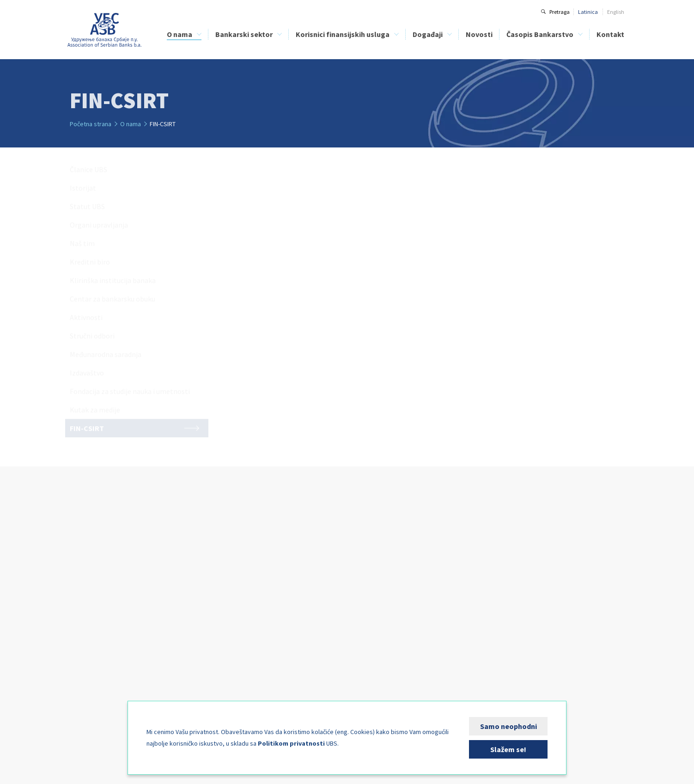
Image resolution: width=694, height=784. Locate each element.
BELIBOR (185, 588)
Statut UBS (82, 578)
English (616, 12)
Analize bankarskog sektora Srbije (215, 598)
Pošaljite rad (496, 609)
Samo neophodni (508, 726)
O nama (180, 34)
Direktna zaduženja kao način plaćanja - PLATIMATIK (315, 613)
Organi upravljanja (92, 588)
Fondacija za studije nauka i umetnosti (116, 680)
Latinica (588, 12)
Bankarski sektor (244, 34)
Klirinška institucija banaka (102, 619)
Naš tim (79, 598)
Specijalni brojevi (501, 598)
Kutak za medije (89, 690)
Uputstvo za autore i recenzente (518, 568)
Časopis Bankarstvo (540, 34)
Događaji (428, 34)
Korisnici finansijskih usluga (343, 34)
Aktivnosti (82, 639)
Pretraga (560, 12)
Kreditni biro (84, 609)
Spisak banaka (284, 558)
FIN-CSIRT (81, 700)
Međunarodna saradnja (98, 659)
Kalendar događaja (405, 558)
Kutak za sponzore (403, 568)
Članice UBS (84, 558)
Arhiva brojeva (498, 588)
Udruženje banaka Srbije (105, 30)
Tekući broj (493, 578)
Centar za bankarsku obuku (102, 629)
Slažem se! (508, 749)
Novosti (479, 34)
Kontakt (610, 34)
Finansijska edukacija (293, 588)
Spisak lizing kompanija (295, 568)
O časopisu (494, 558)
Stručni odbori (86, 649)
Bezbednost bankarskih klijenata (306, 598)
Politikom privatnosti (291, 743)
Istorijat (79, 568)
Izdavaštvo (83, 670)
